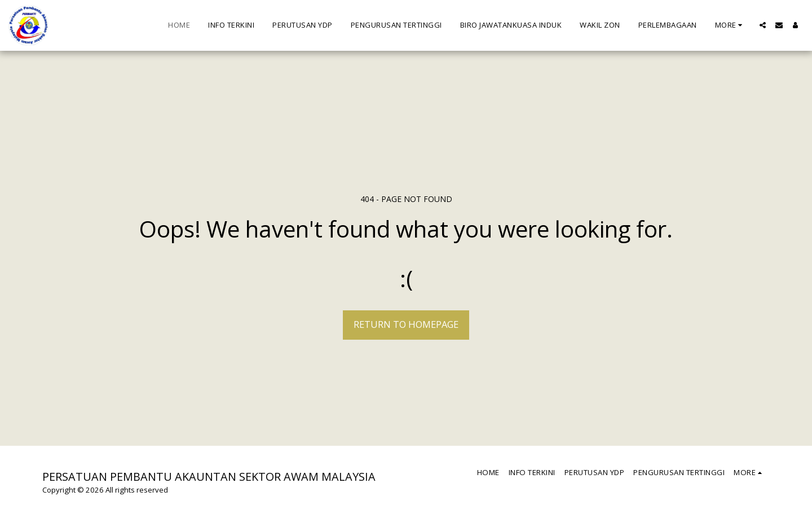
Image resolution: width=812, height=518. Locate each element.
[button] (763, 25)
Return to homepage (406, 324)
